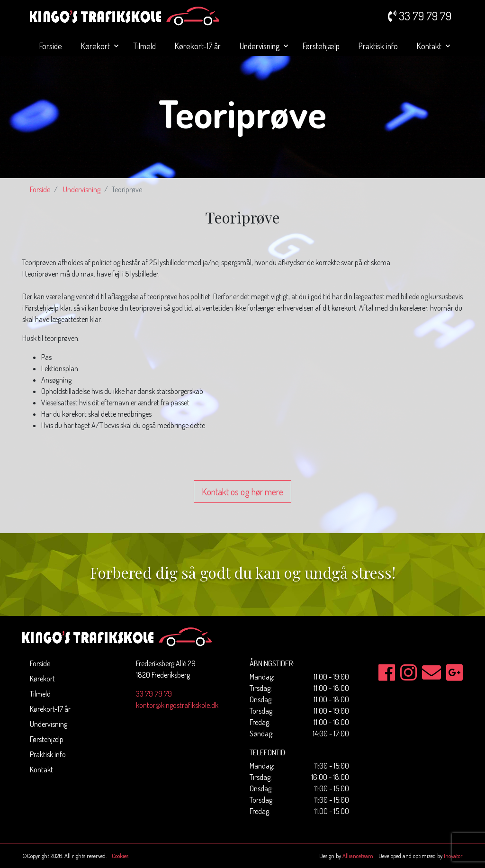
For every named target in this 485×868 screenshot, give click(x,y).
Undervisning (260, 46)
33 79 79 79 (154, 694)
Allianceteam (358, 856)
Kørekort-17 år (198, 46)
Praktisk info (378, 46)
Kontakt (430, 46)
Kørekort (96, 46)
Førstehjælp (321, 46)
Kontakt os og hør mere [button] (242, 492)
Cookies (120, 856)
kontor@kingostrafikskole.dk (177, 705)
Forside (51, 46)
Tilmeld (144, 46)
